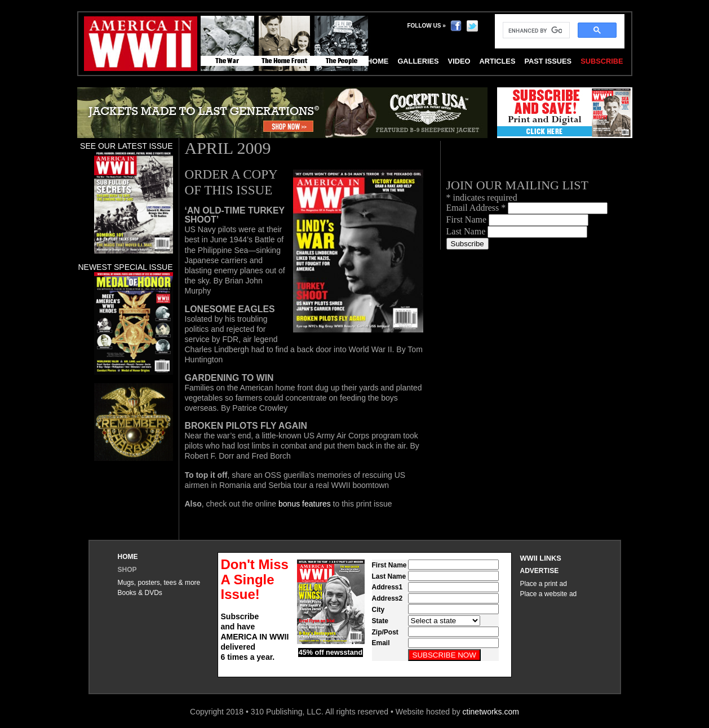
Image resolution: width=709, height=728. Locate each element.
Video (459, 61)
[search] (535, 30)
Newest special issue (125, 267)
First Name (468, 219)
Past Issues (548, 61)
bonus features (305, 504)
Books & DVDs (140, 593)
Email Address (477, 208)
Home (128, 557)
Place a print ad (544, 584)
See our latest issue (126, 146)
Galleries (418, 61)
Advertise (540, 571)
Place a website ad (549, 594)
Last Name (467, 231)
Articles (497, 61)
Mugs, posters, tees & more (159, 583)
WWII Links (541, 558)
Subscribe (602, 61)
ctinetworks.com (491, 712)
